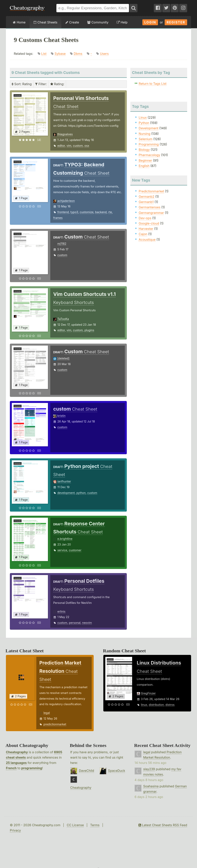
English (144, 166)
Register (176, 22)
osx (87, 146)
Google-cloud (149, 223)
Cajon (143, 234)
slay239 (149, 769)
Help (122, 22)
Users (104, 54)
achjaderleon (66, 201)
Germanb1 (146, 202)
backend (101, 212)
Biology (144, 150)
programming (32, 768)
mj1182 (62, 244)
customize (87, 212)
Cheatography (17, 752)
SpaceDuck (117, 771)
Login (150, 22)
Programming (149, 144)
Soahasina (151, 786)
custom (78, 146)
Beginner (145, 160)
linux (144, 705)
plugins (89, 330)
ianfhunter (64, 481)
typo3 (74, 212)
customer (75, 550)
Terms (95, 825)
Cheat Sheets (45, 22)
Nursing (144, 134)
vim (69, 146)
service (62, 550)
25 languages (16, 763)
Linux (143, 117)
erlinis (61, 611)
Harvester (146, 229)
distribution (156, 705)
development (66, 493)
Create (72, 22)
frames (58, 218)
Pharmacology (149, 155)
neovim (87, 623)
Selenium (146, 139)
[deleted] (63, 358)
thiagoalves (65, 134)
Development (148, 128)
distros (170, 705)
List (44, 54)
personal (75, 623)
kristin (61, 416)
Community (98, 22)
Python (144, 123)
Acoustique (147, 240)
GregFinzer (148, 693)
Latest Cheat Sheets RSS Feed (163, 825)
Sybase (60, 54)
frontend (63, 212)
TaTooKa (63, 319)
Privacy (15, 830)
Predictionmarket (151, 191)
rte (110, 212)
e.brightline (65, 539)
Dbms (78, 54)
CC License (75, 825)
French (11, 768)
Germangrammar (151, 213)
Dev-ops (145, 218)
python (81, 493)
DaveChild (86, 771)
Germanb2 (147, 197)
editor (61, 146)
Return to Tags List (153, 84)
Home (19, 22)
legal (47, 713)
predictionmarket (55, 724)
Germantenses (149, 207)
